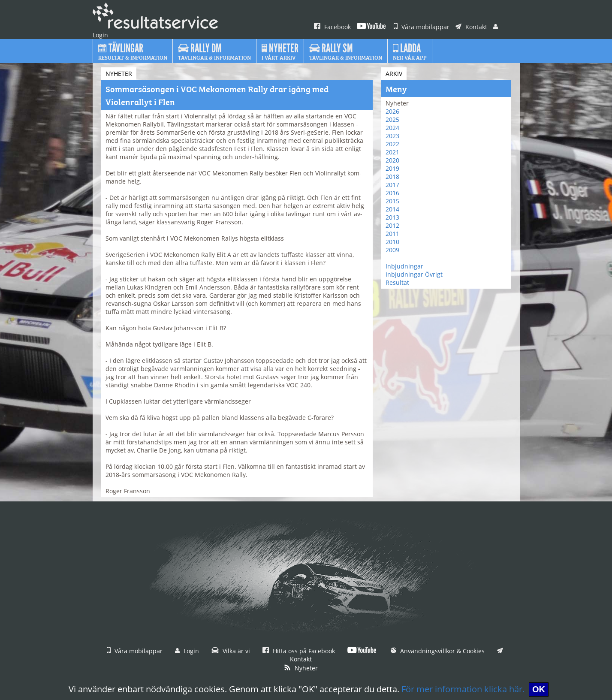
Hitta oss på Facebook (299, 651)
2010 (392, 242)
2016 (392, 193)
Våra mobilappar (422, 27)
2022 (392, 144)
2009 (392, 250)
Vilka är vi (231, 651)
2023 (392, 136)
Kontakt (471, 27)
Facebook (332, 27)
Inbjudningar (404, 266)
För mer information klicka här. (463, 689)
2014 (392, 209)
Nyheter (301, 668)
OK (539, 689)
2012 (392, 225)
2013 (392, 217)
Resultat (397, 282)
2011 (392, 234)
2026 (392, 111)
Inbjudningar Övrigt (414, 274)
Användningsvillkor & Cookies (438, 651)
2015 (392, 201)
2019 (392, 168)
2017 (392, 185)
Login (187, 651)
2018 (392, 177)
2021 (392, 152)
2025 (392, 119)
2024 (392, 128)
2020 (392, 160)
